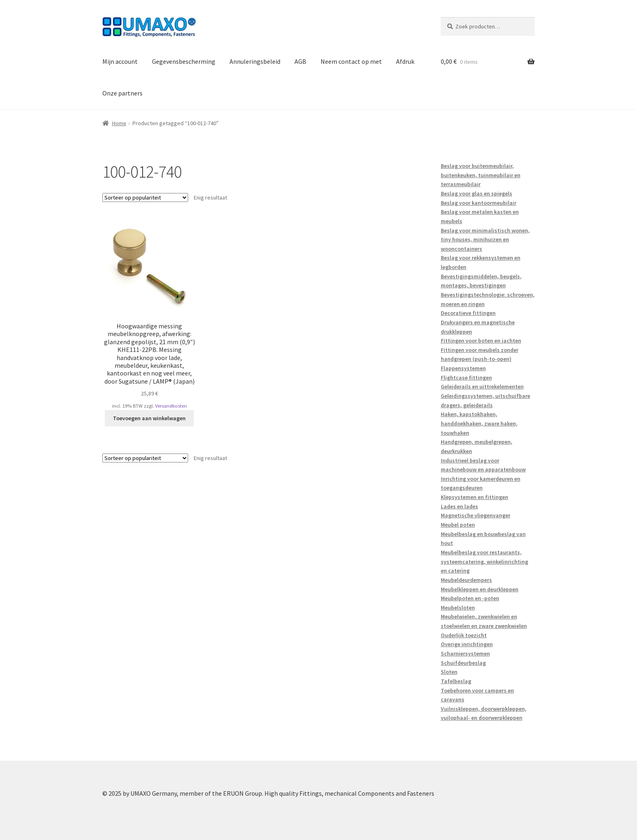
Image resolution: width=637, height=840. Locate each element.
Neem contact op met (351, 61)
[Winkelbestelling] (145, 198)
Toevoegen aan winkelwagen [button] (149, 418)
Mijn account (120, 61)
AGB (300, 61)
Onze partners (122, 93)
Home (119, 123)
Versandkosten (171, 406)
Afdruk (405, 61)
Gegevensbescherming (184, 61)
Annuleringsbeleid (255, 61)
